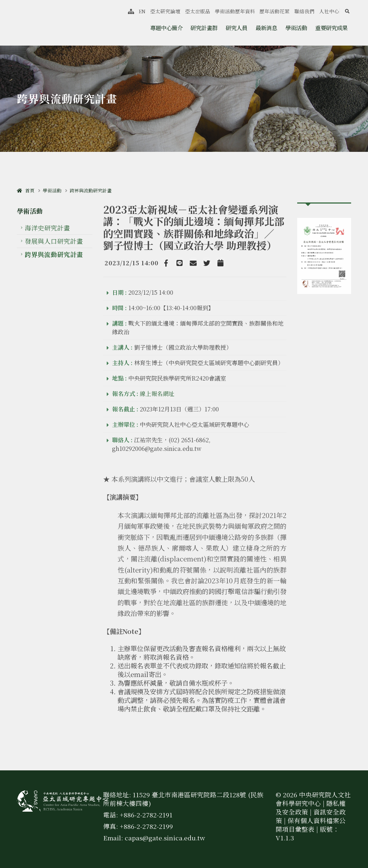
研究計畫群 (204, 28)
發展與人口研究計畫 (54, 241)
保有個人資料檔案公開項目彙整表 (311, 825)
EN (142, 11)
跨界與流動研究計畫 (91, 190)
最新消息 (266, 28)
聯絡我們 (304, 11)
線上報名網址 (157, 394)
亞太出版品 (198, 11)
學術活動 (296, 28)
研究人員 (236, 28)
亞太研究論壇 (165, 11)
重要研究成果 (331, 28)
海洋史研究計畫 (47, 228)
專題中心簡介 (166, 28)
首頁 (26, 190)
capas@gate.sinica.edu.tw (165, 838)
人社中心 (329, 11)
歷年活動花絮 (275, 11)
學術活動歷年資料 (235, 11)
